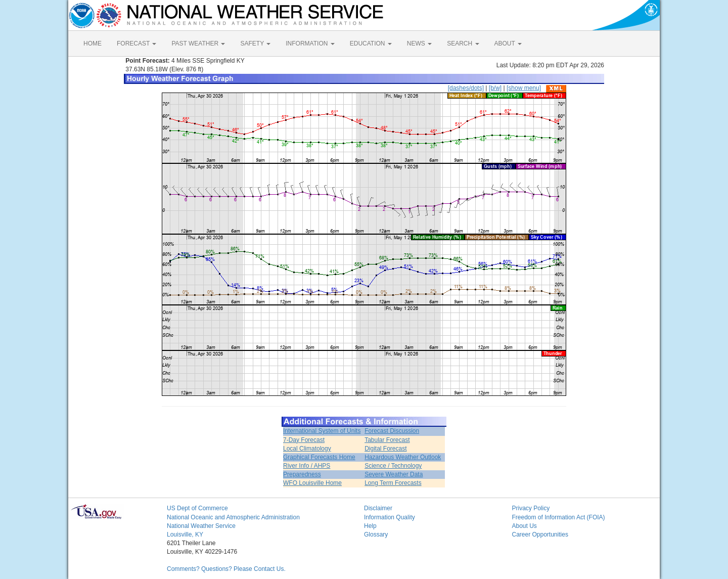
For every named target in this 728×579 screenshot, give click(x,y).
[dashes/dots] (466, 88)
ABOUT (508, 43)
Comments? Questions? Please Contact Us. (226, 569)
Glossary (376, 535)
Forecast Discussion (392, 431)
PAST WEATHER (198, 43)
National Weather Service (201, 526)
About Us (525, 526)
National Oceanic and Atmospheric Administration (233, 517)
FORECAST (136, 43)
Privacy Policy (531, 508)
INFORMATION (310, 43)
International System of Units (322, 431)
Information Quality (390, 517)
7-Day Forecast (304, 440)
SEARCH (463, 43)
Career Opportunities (540, 535)
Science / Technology (393, 466)
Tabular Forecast (387, 440)
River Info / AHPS (307, 466)
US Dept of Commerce (197, 508)
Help (370, 526)
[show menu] (524, 88)
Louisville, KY (185, 535)
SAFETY (255, 43)
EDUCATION (371, 43)
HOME (93, 43)
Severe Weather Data (394, 474)
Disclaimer (378, 508)
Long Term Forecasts (393, 483)
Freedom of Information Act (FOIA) (559, 517)
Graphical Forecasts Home (319, 457)
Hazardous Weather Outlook (403, 457)
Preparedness (302, 474)
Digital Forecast (385, 449)
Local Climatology (307, 449)
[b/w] (495, 88)
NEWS (419, 43)
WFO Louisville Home (312, 483)
